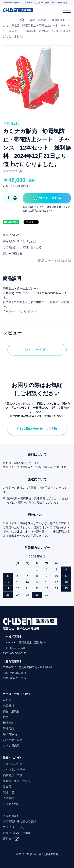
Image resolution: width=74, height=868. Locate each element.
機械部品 (8, 723)
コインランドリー (14, 769)
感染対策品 (10, 734)
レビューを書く (37, 350)
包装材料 (8, 706)
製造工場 (8, 792)
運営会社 (8, 839)
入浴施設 (8, 798)
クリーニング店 (13, 764)
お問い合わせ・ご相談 (17, 833)
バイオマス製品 (13, 740)
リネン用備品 (11, 746)
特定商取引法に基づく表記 (20, 241)
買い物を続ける (13, 253)
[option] (37, 79)
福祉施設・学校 (13, 775)
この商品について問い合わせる (22, 247)
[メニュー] (67, 10)
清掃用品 (8, 728)
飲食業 (7, 787)
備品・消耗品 (38, 20)
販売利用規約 (11, 816)
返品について (11, 235)
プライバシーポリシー (17, 827)
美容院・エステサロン (17, 781)
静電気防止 (59, 20)
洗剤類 (7, 700)
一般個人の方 (11, 804)
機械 (6, 717)
